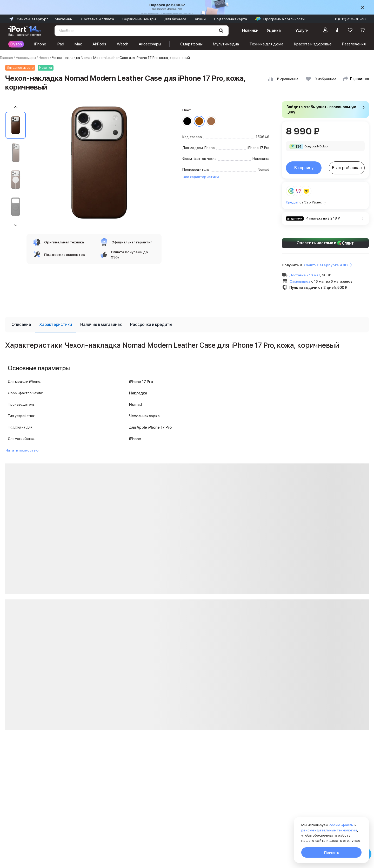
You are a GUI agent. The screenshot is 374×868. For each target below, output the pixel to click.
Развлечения (354, 44)
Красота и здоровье (313, 44)
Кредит (292, 202)
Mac (78, 44)
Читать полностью (22, 450)
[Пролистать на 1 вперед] (16, 225)
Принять (332, 852)
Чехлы (44, 58)
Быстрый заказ (347, 168)
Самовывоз (300, 281)
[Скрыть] (363, 7)
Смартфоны (191, 44)
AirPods (99, 44)
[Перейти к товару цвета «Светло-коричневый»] (211, 121)
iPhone (40, 44)
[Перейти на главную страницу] (25, 31)
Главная (6, 58)
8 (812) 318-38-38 (350, 19)
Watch (123, 44)
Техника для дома (266, 44)
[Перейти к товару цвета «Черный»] (187, 121)
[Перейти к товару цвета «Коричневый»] (199, 121)
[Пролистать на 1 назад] (16, 107)
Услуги (302, 30)
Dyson (16, 44)
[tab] (21, 325)
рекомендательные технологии (329, 830)
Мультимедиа (226, 44)
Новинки (250, 30)
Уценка (274, 30)
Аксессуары (150, 44)
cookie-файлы (341, 825)
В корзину (304, 168)
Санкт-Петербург (28, 19)
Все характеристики (201, 177)
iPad (61, 44)
